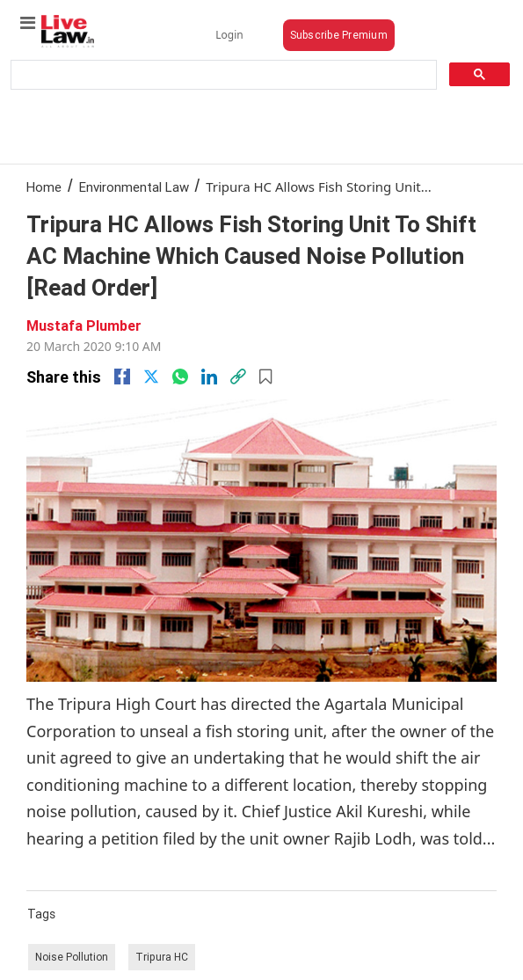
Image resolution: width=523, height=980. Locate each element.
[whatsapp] (180, 377)
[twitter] (151, 377)
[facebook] (122, 377)
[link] (238, 377)
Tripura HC (162, 957)
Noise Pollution (72, 957)
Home (44, 187)
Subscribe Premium (339, 35)
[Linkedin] (209, 377)
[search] (222, 75)
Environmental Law (134, 187)
